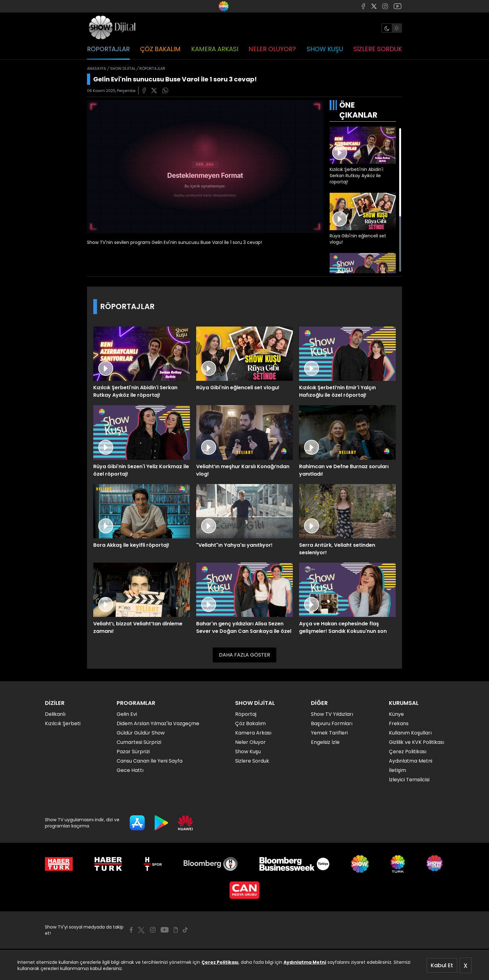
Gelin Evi (127, 714)
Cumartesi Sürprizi (139, 742)
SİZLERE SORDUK (378, 49)
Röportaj (246, 714)
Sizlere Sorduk (252, 761)
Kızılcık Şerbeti (63, 723)
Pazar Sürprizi (133, 752)
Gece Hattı (130, 770)
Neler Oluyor (250, 742)
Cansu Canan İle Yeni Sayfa (150, 761)
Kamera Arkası (253, 733)
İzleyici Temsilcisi (409, 780)
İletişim (397, 770)
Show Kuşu (248, 752)
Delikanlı (55, 714)
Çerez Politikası (220, 962)
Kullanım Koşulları (410, 733)
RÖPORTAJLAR (108, 49)
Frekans (399, 723)
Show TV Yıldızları (332, 714)
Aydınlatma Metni (305, 962)
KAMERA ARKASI (215, 49)
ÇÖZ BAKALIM (160, 49)
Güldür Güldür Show (141, 733)
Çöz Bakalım (250, 723)
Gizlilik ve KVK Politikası (416, 742)
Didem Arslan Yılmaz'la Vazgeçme (158, 723)
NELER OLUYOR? (272, 49)
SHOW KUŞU (325, 49)
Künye (396, 714)
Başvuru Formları (332, 723)
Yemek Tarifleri (329, 733)
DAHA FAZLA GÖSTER (244, 655)
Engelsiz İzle (325, 742)
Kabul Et (442, 965)
